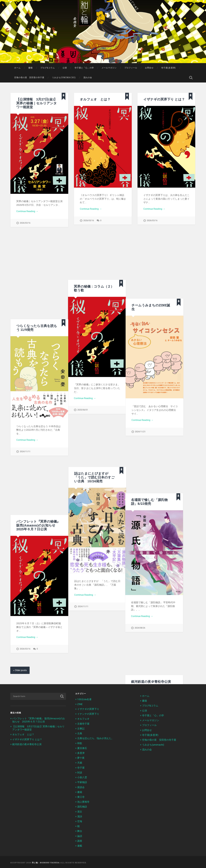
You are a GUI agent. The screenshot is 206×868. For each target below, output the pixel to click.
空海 (80, 821)
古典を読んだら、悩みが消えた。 (95, 738)
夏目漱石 (82, 747)
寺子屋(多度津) (169, 68)
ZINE (80, 703)
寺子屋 (81, 767)
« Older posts (20, 670)
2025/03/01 (108, 615)
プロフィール (131, 68)
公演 (65, 68)
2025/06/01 (89, 363)
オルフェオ (83, 718)
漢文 (80, 811)
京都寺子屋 (83, 723)
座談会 (81, 787)
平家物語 (82, 782)
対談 (80, 772)
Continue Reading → (27, 211)
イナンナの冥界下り (88, 713)
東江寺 (81, 796)
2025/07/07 (112, 651)
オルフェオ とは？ (95, 99)
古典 (80, 733)
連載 (80, 845)
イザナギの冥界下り (88, 708)
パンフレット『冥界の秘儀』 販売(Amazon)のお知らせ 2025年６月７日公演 (38, 391)
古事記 (81, 728)
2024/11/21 (152, 366)
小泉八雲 (82, 777)
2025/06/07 (45, 574)
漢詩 (80, 816)
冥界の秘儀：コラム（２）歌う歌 (100, 241)
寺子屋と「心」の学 (84, 68)
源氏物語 (82, 806)
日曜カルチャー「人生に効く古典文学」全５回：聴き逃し (125, 535)
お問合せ (149, 68)
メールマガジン (109, 68)
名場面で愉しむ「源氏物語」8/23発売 (118, 385)
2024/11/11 (25, 368)
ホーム (17, 68)
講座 (80, 840)
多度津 (81, 752)
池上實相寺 (83, 801)
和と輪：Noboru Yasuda (46, 862)
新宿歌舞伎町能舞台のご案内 (58, 534)
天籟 (80, 762)
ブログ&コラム (48, 68)
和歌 (80, 743)
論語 (80, 835)
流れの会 (88, 77)
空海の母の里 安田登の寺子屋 (29, 77)
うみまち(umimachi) (64, 77)
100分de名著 (84, 699)
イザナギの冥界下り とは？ (164, 99)
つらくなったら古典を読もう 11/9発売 (37, 244)
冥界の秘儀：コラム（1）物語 (122, 575)
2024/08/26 (108, 511)
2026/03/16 (25, 223)
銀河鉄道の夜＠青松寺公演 (27, 744)
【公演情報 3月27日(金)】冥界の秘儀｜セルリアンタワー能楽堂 (37, 103)
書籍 (30, 68)
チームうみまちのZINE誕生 (163, 241)
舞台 (80, 830)
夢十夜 (81, 757)
